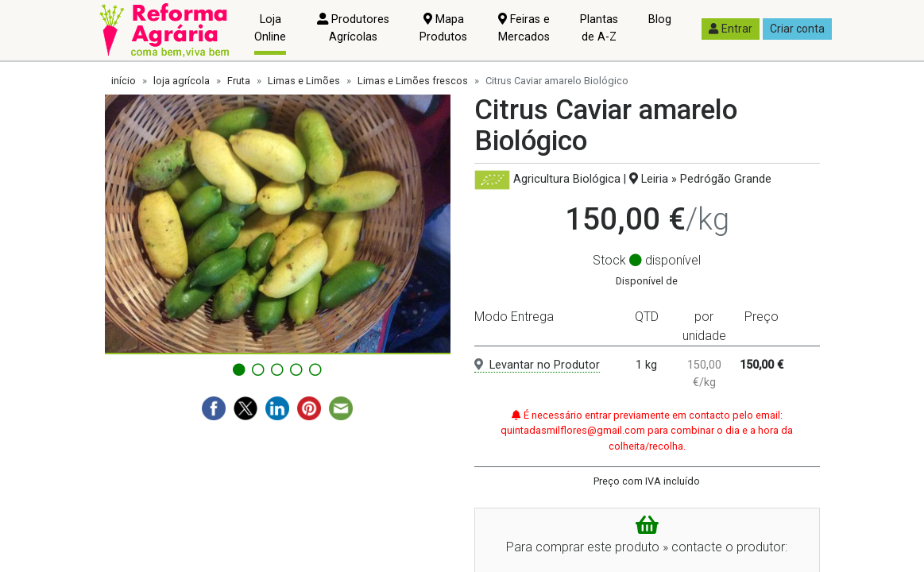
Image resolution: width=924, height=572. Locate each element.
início (124, 81)
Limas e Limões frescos (413, 81)
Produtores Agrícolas (353, 28)
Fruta (239, 81)
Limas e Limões (304, 81)
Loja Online (270, 28)
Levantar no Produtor (537, 365)
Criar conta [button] (797, 29)
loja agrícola (182, 81)
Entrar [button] (731, 29)
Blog (660, 19)
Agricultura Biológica (567, 179)
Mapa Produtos (443, 28)
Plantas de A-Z (599, 28)
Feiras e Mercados (524, 28)
